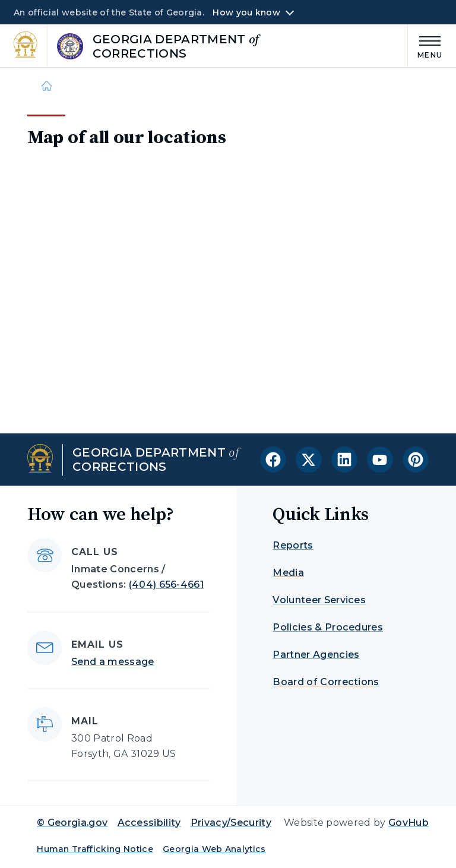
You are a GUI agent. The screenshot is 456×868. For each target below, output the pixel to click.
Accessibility (149, 823)
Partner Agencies (316, 655)
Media (288, 573)
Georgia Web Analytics (214, 849)
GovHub (408, 823)
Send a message (113, 662)
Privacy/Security (231, 823)
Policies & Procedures (328, 627)
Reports (293, 545)
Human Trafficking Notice (95, 849)
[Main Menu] (425, 45)
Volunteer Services (319, 600)
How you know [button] (246, 12)
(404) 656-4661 (166, 585)
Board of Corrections (326, 682)
